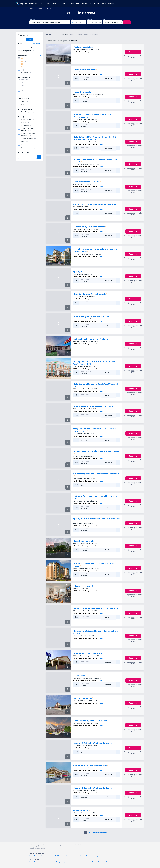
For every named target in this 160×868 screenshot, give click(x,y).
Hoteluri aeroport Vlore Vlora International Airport (96, 862)
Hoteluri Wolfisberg (92, 856)
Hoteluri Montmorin (73, 862)
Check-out (90, 19)
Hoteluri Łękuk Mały (59, 862)
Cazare (56, 3)
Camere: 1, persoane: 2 (112, 22)
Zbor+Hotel (34, 3)
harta (101, 52)
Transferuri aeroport (98, 3)
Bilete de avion (46, 3)
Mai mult (111, 3)
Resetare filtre (36, 43)
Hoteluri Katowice (35, 862)
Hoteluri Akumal (46, 856)
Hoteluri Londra (47, 862)
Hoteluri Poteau (34, 856)
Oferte (78, 3)
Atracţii (85, 3)
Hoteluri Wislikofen (58, 856)
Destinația (32, 19)
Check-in (73, 19)
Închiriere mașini (67, 3)
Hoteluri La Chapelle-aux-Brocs (75, 856)
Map (30, 39)
